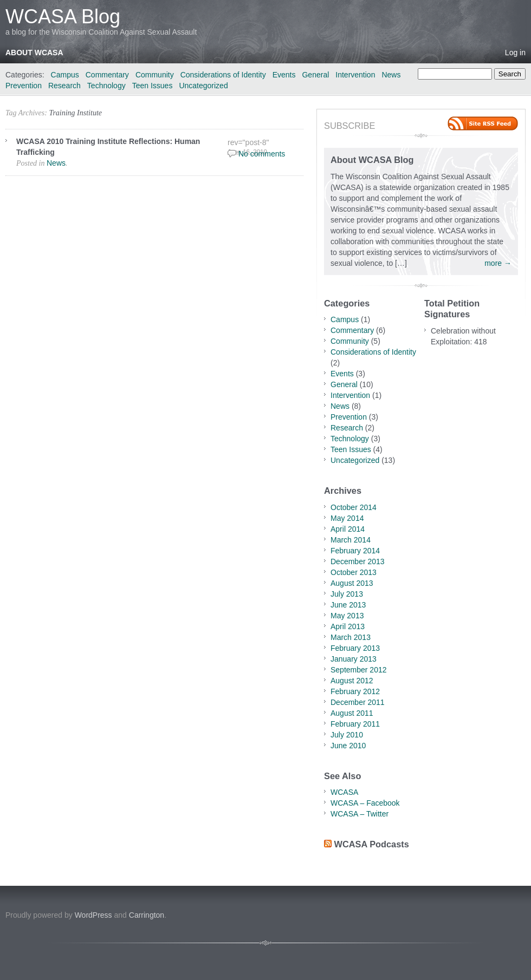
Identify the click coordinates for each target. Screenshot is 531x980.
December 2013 (358, 561)
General (315, 75)
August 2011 (352, 713)
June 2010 (348, 746)
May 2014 (347, 518)
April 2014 (348, 529)
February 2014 (355, 551)
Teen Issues (153, 86)
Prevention (24, 86)
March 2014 (351, 540)
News (391, 75)
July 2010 (347, 735)
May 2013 (347, 616)
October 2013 (354, 572)
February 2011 (355, 724)
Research (64, 86)
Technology (106, 86)
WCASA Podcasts (372, 844)
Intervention (355, 75)
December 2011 (358, 702)
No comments (262, 154)
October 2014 (354, 507)
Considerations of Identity (223, 75)
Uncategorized (203, 86)
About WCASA (34, 53)
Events (284, 75)
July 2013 (347, 594)
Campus (65, 75)
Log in (515, 53)
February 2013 (355, 648)
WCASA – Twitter (360, 814)
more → (498, 263)
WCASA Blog (63, 17)
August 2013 (352, 583)
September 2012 (359, 670)
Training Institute (75, 113)
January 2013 (354, 659)
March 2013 (351, 637)
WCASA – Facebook (365, 803)
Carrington (147, 915)
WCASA (344, 792)
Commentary (107, 75)
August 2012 (352, 681)
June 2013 (348, 605)
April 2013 (348, 626)
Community (155, 75)
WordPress (93, 915)
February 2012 (355, 691)
